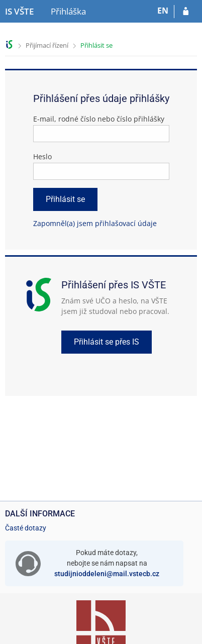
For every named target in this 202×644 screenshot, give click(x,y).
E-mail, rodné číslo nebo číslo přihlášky (99, 119)
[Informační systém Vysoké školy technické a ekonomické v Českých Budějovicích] (19, 12)
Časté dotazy (26, 528)
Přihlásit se (96, 45)
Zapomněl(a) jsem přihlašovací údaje (95, 223)
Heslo (42, 156)
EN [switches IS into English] (163, 11)
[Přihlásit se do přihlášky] (186, 12)
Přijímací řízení (47, 45)
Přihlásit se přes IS (107, 342)
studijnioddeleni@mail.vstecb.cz (107, 574)
